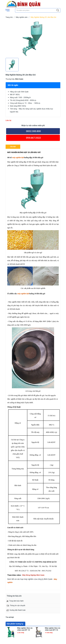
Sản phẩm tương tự (15, 624)
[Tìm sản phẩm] (38, 10)
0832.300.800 (33, 131)
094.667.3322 (33, 138)
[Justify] (58, 10)
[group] (33, 39)
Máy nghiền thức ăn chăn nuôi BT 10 (25, 629)
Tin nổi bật (10, 617)
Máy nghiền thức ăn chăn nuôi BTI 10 (53, 629)
